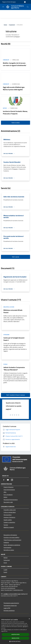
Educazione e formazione (10, 535)
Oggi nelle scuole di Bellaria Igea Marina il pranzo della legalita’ (14, 88)
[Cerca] (28, 7)
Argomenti (12, 25)
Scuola (5, 364)
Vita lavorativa (8, 515)
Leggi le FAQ (7, 608)
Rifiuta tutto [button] (15, 638)
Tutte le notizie (16, 123)
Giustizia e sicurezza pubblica (11, 537)
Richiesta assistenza (9, 611)
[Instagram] (12, 480)
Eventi (5, 572)
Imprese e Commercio (9, 517)
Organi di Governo (8, 487)
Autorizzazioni (7, 547)
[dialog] (15, 631)
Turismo (6, 525)
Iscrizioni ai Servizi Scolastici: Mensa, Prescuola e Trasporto (15, 112)
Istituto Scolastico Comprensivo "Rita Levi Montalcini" (14, 369)
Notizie (5, 108)
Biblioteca (6, 307)
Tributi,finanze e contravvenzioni (12, 540)
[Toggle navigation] (3, 7)
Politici (5, 497)
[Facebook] (4, 480)
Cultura (12, 307)
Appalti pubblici (8, 520)
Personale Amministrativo (11, 500)
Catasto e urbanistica (9, 522)
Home (5, 25)
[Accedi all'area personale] (25, 2)
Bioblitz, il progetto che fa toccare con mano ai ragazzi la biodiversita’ (15, 64)
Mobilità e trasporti (9, 527)
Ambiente (6, 542)
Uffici (5, 492)
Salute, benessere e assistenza (12, 545)
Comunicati (6, 60)
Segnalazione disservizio (10, 606)
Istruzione (6, 335)
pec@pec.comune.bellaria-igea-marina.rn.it (16, 594)
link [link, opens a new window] (7, 631)
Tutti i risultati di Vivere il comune (16, 395)
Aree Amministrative (9, 490)
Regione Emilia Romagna (9, 2)
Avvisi (5, 563)
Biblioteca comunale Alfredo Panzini (13, 311)
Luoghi (5, 570)
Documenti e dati (8, 502)
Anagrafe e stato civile (10, 510)
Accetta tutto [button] (15, 634)
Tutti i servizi (15, 257)
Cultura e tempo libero (10, 512)
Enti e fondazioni (8, 495)
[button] (16, 641)
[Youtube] (8, 480)
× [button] (29, 619)
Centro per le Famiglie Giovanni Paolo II (14, 339)
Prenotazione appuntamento (11, 603)
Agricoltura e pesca (9, 550)
